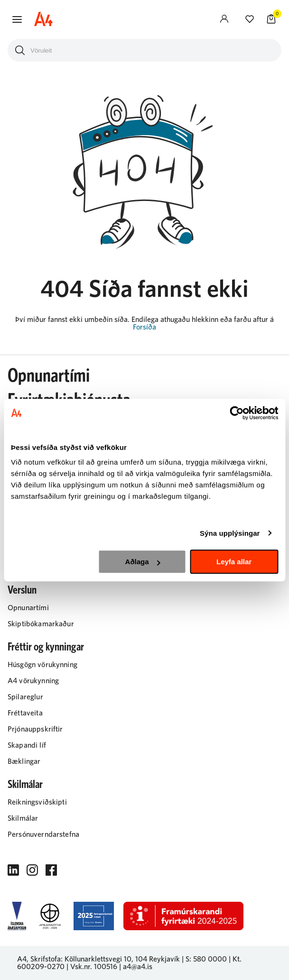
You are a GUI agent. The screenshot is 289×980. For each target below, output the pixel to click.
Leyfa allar (234, 562)
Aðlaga (143, 562)
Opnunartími (49, 376)
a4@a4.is (138, 967)
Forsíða (144, 327)
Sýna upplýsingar (230, 533)
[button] (17, 19)
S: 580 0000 (206, 959)
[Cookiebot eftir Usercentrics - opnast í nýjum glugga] (237, 413)
